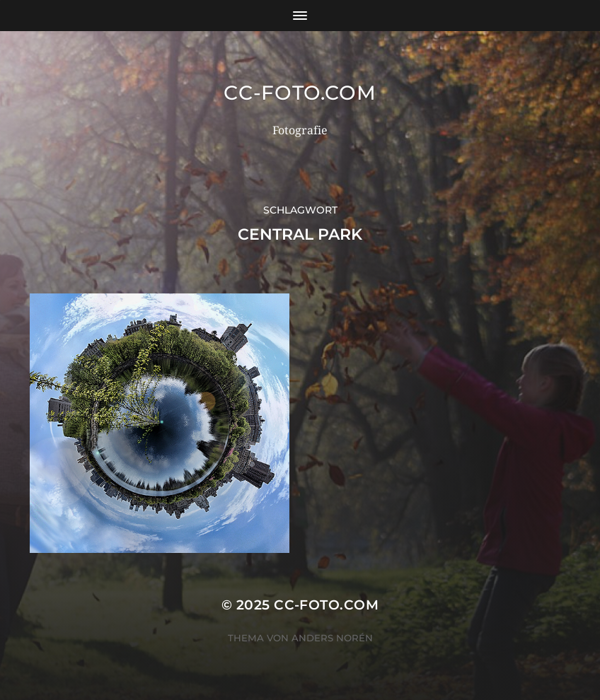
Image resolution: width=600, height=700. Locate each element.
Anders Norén (332, 638)
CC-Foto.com (300, 93)
